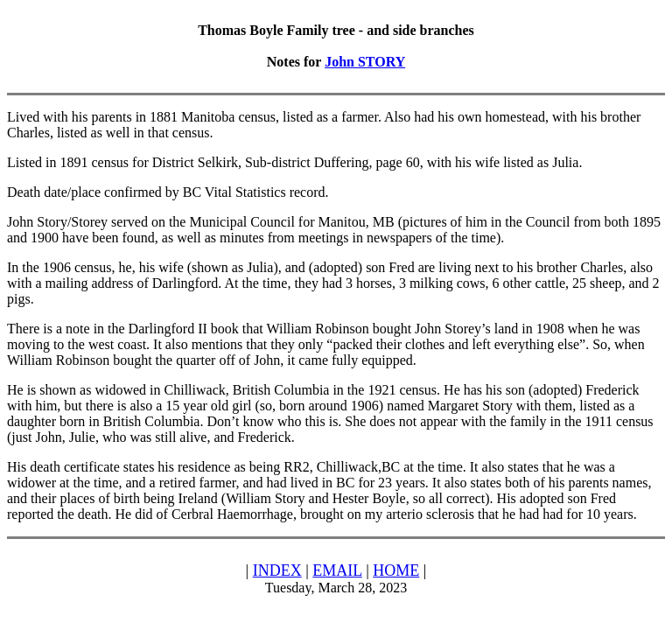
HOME (396, 570)
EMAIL (337, 570)
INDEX (277, 570)
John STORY (365, 62)
